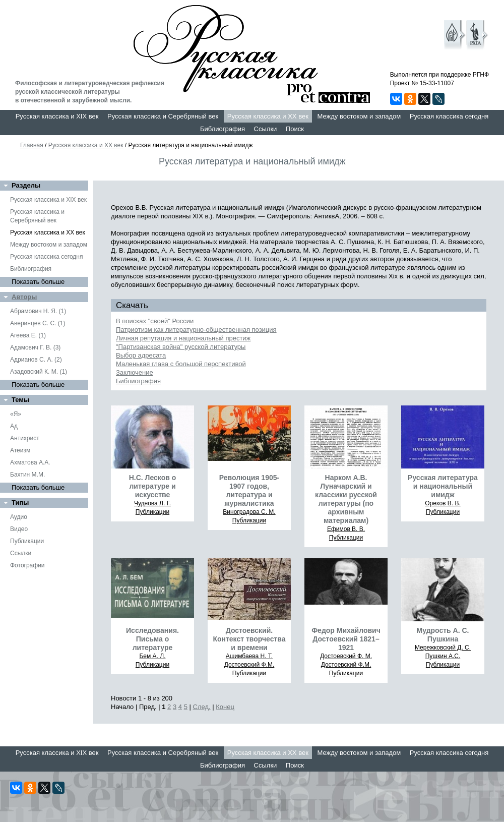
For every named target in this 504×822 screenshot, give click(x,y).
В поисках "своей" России (155, 321)
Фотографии (27, 565)
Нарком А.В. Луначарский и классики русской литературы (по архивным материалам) (346, 499)
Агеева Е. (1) (28, 335)
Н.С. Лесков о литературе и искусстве (153, 486)
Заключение (135, 372)
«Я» (16, 414)
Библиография (223, 129)
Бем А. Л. (152, 656)
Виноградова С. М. (249, 512)
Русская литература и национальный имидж (443, 486)
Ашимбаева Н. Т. (249, 656)
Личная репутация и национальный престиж (183, 338)
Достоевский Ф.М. (249, 665)
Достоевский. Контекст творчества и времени (249, 639)
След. (202, 707)
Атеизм (20, 450)
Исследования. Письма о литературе (152, 639)
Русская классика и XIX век (57, 116)
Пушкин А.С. (443, 656)
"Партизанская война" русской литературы (181, 347)
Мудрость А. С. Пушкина (443, 635)
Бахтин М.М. (27, 475)
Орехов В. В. (443, 503)
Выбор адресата (141, 355)
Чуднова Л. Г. (152, 503)
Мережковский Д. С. (443, 648)
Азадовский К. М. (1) (39, 372)
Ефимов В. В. (346, 529)
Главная (32, 145)
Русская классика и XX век (268, 116)
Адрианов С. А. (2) (36, 360)
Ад (14, 426)
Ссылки (266, 129)
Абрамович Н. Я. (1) (38, 311)
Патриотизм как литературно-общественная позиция (196, 330)
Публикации (27, 541)
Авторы (24, 297)
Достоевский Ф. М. (346, 656)
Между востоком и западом (359, 116)
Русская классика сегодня (449, 116)
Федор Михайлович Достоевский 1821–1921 (346, 639)
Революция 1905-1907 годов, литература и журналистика (249, 490)
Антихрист (25, 438)
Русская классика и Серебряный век (163, 116)
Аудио (19, 517)
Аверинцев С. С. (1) (38, 323)
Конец (225, 707)
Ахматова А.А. (30, 462)
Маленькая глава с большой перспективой (181, 364)
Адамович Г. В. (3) (35, 347)
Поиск (295, 129)
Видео (19, 529)
